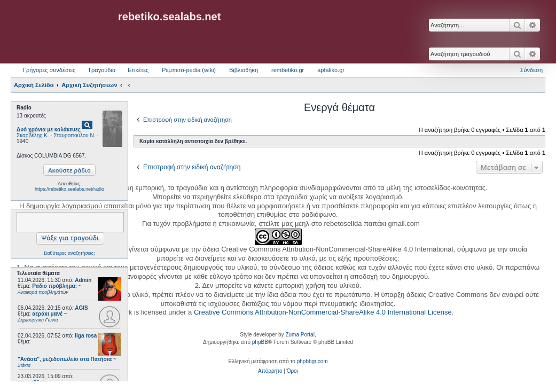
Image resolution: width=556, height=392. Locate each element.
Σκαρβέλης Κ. (33, 135)
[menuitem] (270, 371)
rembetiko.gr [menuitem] (288, 70)
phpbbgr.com (312, 361)
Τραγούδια (101, 70)
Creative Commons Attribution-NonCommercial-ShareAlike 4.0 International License (323, 312)
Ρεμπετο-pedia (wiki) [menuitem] (189, 70)
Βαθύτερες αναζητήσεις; (69, 253)
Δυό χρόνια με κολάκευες (49, 130)
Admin (83, 280)
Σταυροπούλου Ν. (74, 135)
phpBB (260, 342)
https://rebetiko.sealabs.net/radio (69, 189)
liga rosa (86, 336)
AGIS (81, 308)
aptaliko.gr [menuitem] (331, 70)
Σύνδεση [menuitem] (531, 70)
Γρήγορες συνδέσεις (49, 70)
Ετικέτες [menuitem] (138, 70)
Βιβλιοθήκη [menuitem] (244, 70)
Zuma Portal (300, 335)
